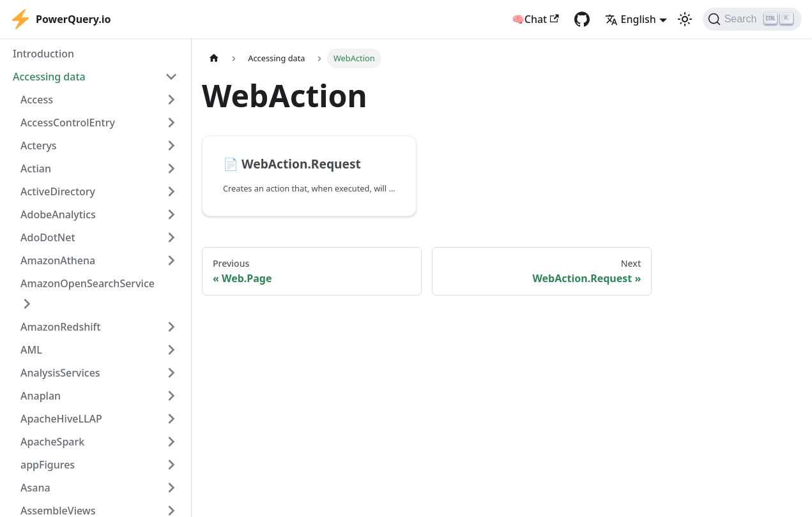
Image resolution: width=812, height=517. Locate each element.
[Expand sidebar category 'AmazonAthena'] (171, 260)
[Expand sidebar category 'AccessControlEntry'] (171, 123)
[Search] (752, 19)
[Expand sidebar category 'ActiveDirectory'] (171, 191)
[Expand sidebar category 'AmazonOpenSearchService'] (27, 304)
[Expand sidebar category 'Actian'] (171, 169)
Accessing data (49, 77)
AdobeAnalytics (58, 214)
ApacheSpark (52, 442)
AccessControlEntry (68, 123)
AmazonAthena (58, 260)
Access (37, 100)
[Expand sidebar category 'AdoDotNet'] (171, 237)
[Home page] (214, 58)
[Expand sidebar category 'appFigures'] (171, 465)
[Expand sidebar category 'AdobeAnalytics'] (171, 214)
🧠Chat (535, 19)
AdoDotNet (48, 237)
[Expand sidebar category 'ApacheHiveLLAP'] (171, 419)
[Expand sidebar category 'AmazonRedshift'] (171, 327)
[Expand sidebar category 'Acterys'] (171, 146)
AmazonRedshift (60, 327)
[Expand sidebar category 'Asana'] (171, 488)
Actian (36, 169)
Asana (35, 488)
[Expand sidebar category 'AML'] (171, 350)
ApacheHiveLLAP (61, 419)
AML (31, 350)
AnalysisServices (60, 373)
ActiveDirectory (58, 191)
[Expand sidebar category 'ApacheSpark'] (171, 442)
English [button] (631, 19)
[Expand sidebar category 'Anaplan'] (171, 396)
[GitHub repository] (582, 19)
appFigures (48, 465)
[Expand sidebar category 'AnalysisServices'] (171, 373)
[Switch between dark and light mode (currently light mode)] (685, 19)
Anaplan (41, 396)
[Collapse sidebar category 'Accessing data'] (171, 77)
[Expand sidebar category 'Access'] (171, 100)
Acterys (39, 146)
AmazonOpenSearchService (88, 283)
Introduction (43, 54)
